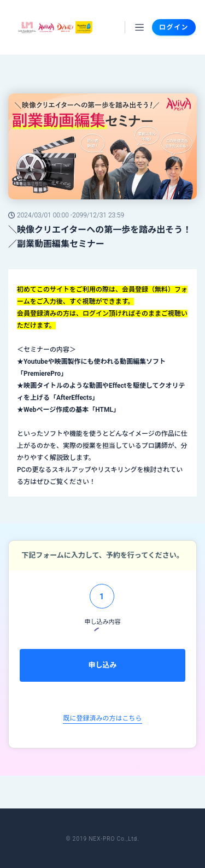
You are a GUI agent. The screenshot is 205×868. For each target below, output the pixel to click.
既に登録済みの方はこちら (102, 718)
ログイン (174, 27)
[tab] (102, 600)
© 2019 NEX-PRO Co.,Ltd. (102, 839)
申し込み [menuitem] (102, 665)
